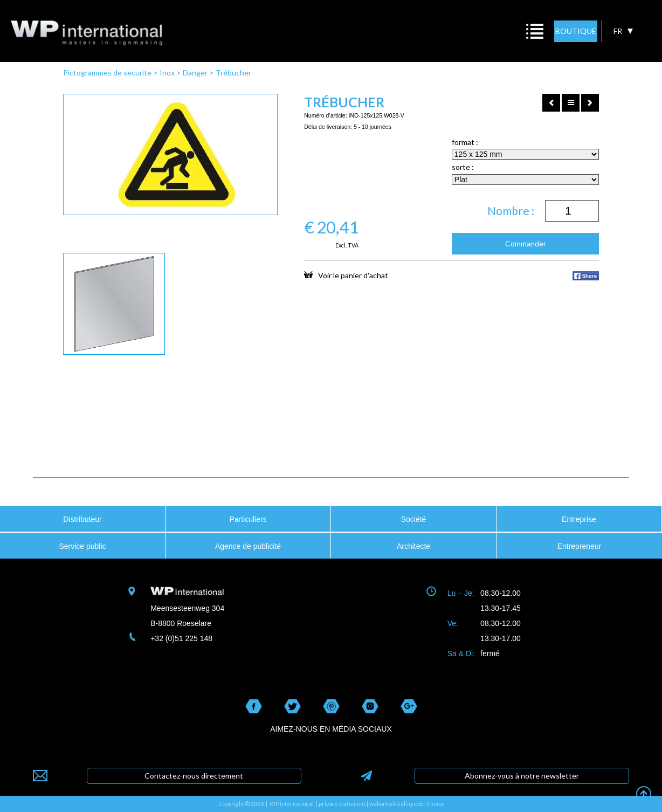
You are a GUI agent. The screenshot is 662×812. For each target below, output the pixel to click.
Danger (195, 73)
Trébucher (233, 73)
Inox (167, 73)
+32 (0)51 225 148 (181, 638)
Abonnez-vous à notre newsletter (522, 776)
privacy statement (342, 804)
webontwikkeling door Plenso (406, 804)
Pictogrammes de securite (107, 73)
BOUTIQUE (576, 31)
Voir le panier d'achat (346, 275)
